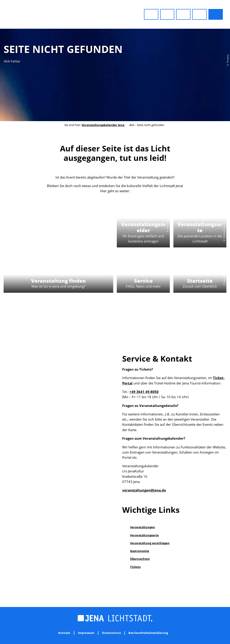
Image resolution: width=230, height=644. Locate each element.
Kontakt (64, 633)
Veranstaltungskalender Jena (103, 125)
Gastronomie (140, 551)
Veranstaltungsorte (144, 535)
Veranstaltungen (143, 527)
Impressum (86, 633)
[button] (151, 14)
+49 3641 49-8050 (144, 392)
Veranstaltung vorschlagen (150, 543)
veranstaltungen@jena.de (144, 490)
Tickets (135, 567)
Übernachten (140, 559)
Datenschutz (111, 633)
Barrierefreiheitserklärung (148, 633)
